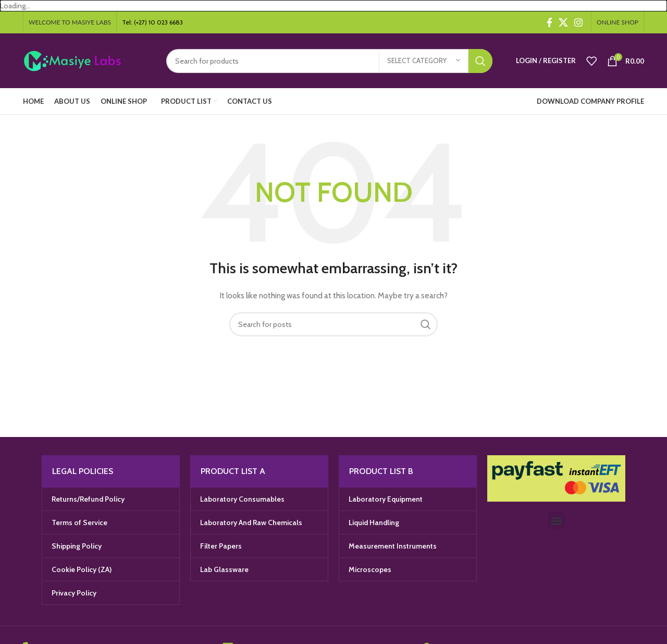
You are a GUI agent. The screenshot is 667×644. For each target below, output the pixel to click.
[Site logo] (87, 60)
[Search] (329, 61)
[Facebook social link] (549, 22)
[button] (556, 521)
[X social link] (563, 22)
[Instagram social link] (578, 22)
